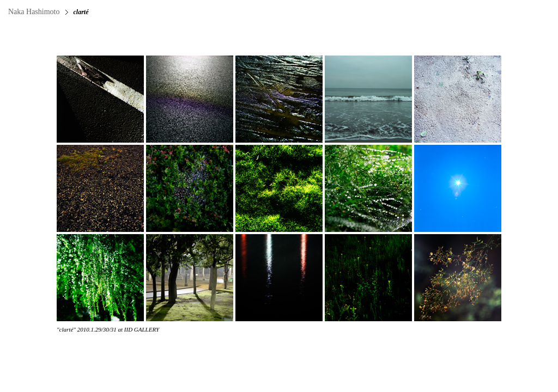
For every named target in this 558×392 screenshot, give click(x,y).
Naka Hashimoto (34, 12)
